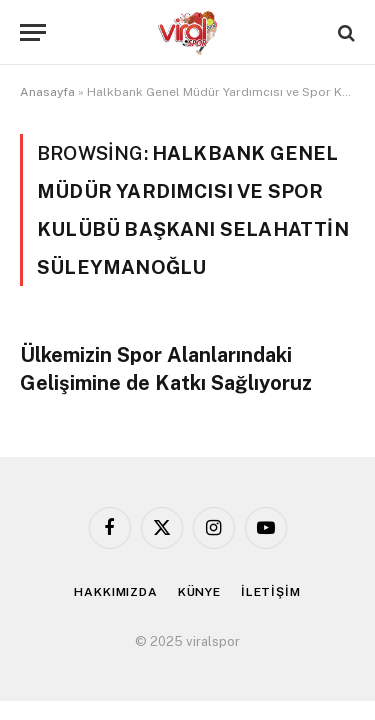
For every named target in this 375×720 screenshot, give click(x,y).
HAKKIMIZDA (115, 592)
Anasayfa (47, 92)
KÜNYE (199, 592)
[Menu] (33, 32)
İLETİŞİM (271, 592)
